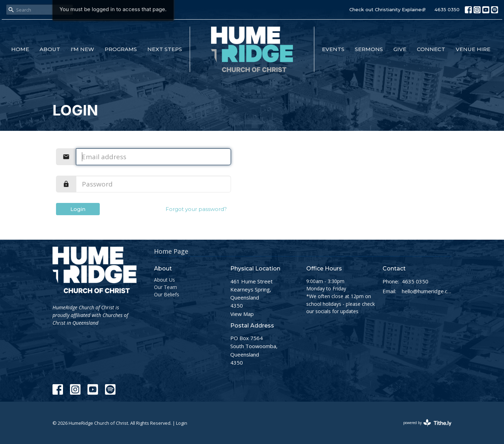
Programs (121, 49)
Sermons (369, 49)
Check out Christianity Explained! (387, 9)
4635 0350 (447, 9)
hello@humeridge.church (427, 291)
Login (78, 209)
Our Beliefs (167, 294)
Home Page (171, 251)
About (50, 49)
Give (400, 49)
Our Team (166, 287)
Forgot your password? (196, 209)
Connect (431, 49)
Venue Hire (473, 49)
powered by (427, 423)
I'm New (82, 49)
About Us (164, 280)
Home (20, 49)
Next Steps (165, 49)
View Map (242, 314)
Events (333, 49)
